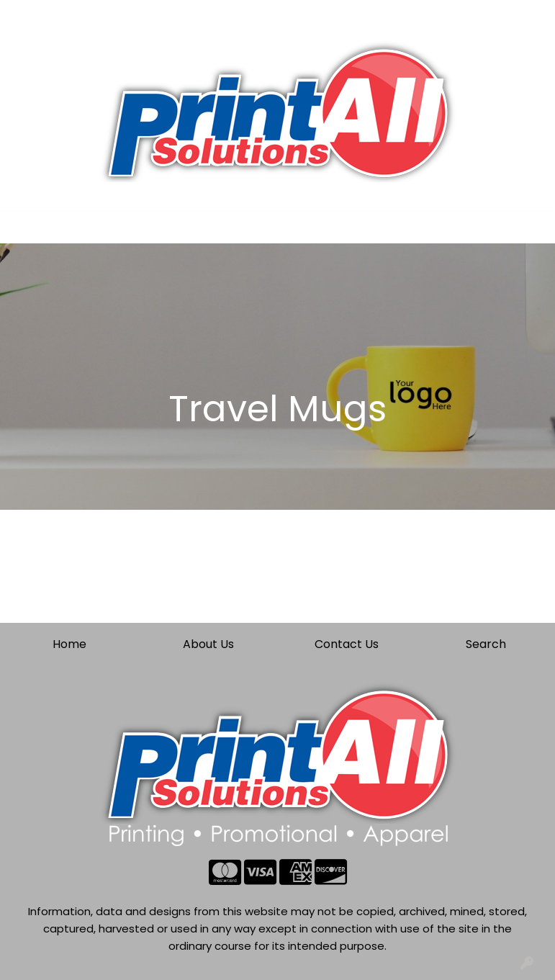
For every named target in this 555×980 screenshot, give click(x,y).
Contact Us (151, 15)
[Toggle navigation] (22, 228)
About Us (83, 15)
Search (387, 15)
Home (31, 15)
